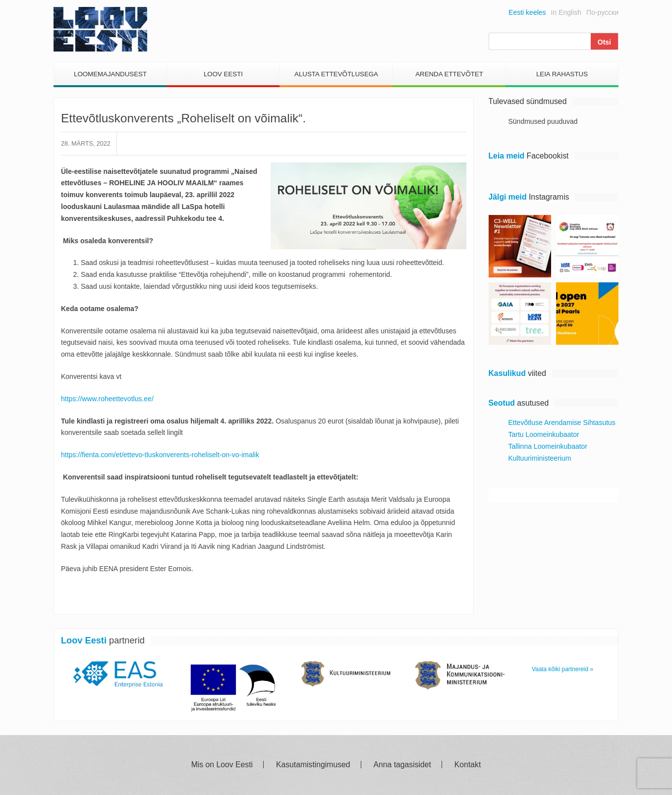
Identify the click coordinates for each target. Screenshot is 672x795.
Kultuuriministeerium (540, 458)
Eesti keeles (527, 12)
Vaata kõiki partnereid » (562, 669)
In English (566, 12)
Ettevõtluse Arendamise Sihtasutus (562, 423)
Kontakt (468, 765)
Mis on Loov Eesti (222, 765)
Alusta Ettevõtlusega (336, 74)
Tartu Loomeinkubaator (544, 434)
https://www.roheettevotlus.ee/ (107, 399)
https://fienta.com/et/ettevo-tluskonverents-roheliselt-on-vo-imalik (160, 455)
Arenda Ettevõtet (449, 74)
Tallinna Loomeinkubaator (548, 446)
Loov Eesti (223, 74)
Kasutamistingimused (313, 765)
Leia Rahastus (562, 74)
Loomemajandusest (110, 74)
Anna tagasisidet (402, 765)
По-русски (602, 12)
